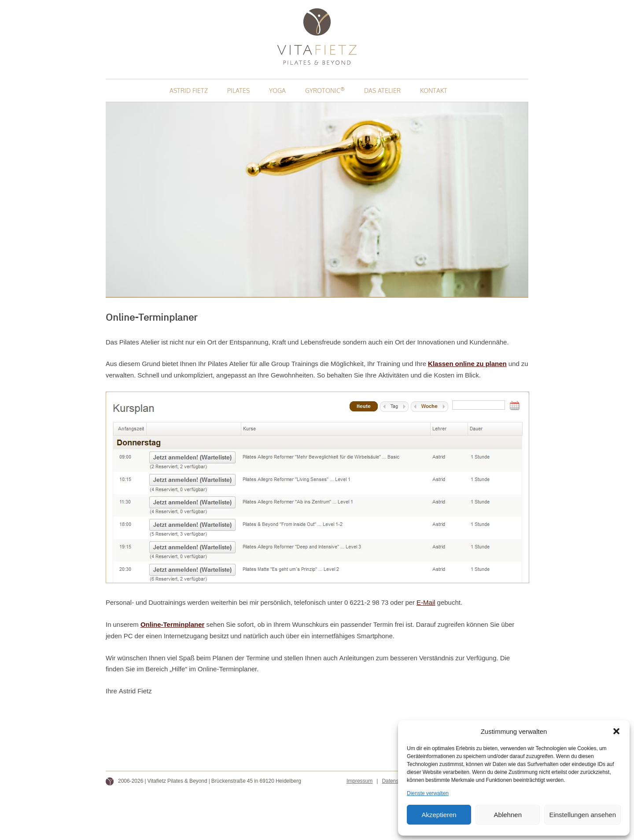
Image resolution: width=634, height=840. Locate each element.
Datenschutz (396, 781)
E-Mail (426, 602)
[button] (616, 731)
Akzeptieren (439, 815)
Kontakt (434, 91)
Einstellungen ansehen (582, 815)
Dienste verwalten (428, 793)
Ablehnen (508, 815)
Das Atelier (382, 91)
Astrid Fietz (189, 91)
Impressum (359, 781)
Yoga (277, 91)
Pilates (238, 91)
